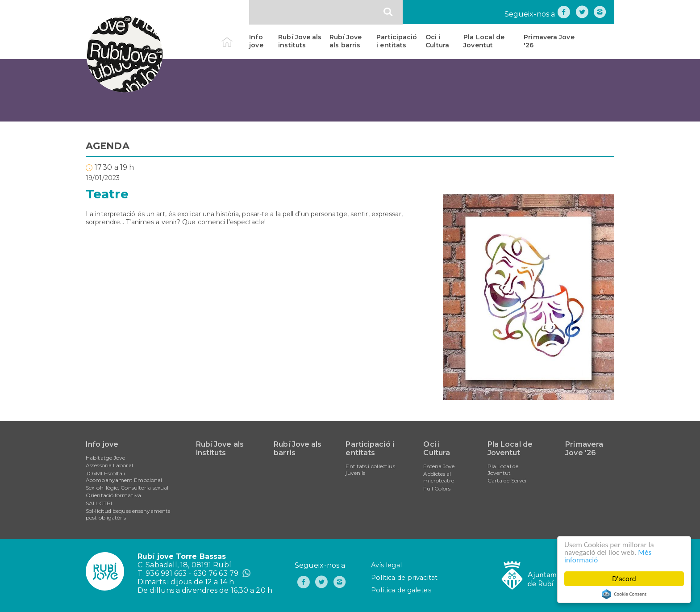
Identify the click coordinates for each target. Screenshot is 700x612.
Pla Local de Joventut (484, 41)
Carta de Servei (507, 480)
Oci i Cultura (437, 41)
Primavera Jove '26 (549, 41)
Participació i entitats (397, 41)
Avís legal (386, 565)
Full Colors (437, 488)
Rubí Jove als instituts (300, 41)
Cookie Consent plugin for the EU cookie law (624, 594)
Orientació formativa (113, 495)
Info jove (256, 41)
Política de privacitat (404, 578)
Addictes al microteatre (439, 477)
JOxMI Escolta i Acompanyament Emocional (124, 477)
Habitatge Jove (105, 458)
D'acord (624, 579)
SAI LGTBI (99, 503)
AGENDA (108, 146)
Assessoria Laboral (109, 465)
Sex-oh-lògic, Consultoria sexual (127, 488)
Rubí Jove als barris (346, 41)
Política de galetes (401, 590)
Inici (235, 37)
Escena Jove (439, 466)
